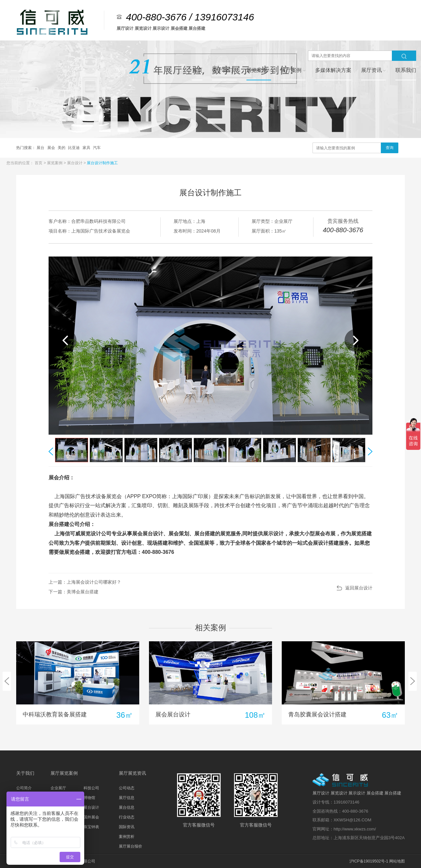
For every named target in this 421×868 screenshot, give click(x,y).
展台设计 (75, 163)
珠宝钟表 (91, 827)
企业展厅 (58, 788)
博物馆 (89, 798)
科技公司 (91, 788)
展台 (41, 148)
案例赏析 (127, 837)
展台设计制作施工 (102, 163)
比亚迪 (74, 148)
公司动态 (127, 788)
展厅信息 (127, 798)
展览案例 (55, 163)
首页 (39, 163)
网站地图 (397, 861)
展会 (52, 148)
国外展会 (91, 817)
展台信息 (127, 807)
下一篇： (74, 592)
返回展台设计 (359, 588)
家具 (87, 148)
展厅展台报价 (131, 846)
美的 (62, 148)
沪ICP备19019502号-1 (369, 861)
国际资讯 (127, 827)
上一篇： (85, 582)
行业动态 (127, 817)
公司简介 (24, 788)
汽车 (97, 148)
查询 (390, 148)
